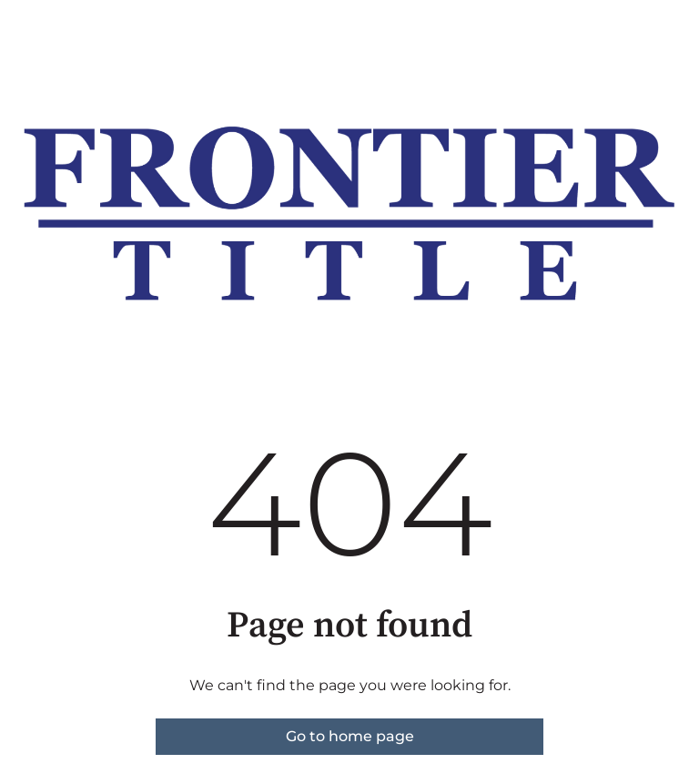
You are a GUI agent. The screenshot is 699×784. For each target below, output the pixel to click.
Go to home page (350, 736)
